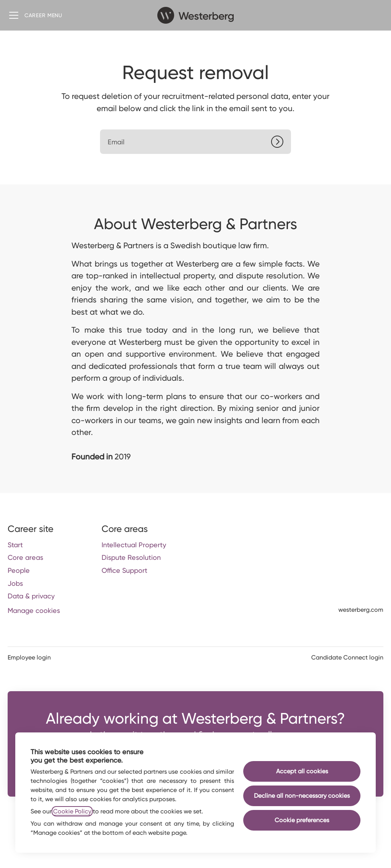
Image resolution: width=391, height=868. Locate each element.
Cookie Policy (72, 811)
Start (15, 545)
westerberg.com (361, 610)
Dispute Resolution (131, 557)
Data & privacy (31, 596)
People (19, 570)
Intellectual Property (134, 545)
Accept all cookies (302, 771)
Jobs (15, 583)
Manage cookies (34, 610)
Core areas (25, 557)
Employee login (29, 657)
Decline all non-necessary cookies (302, 796)
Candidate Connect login (347, 657)
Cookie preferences (302, 820)
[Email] (195, 142)
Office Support (124, 570)
